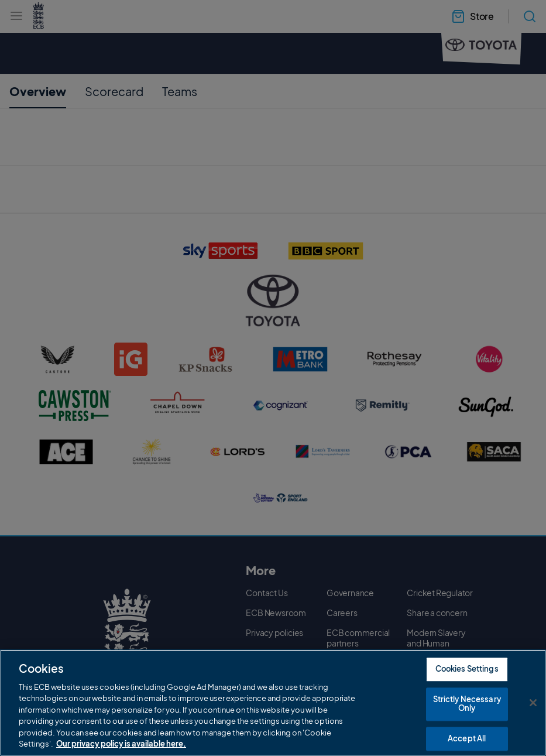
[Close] (533, 703)
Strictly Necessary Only (467, 704)
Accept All (467, 739)
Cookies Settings (467, 669)
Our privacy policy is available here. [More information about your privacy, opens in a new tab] (121, 744)
